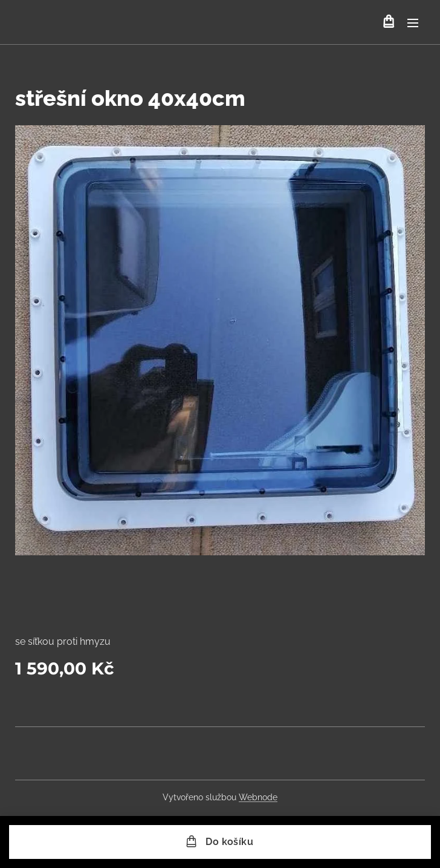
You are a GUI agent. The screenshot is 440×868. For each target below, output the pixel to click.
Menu (413, 23)
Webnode (258, 797)
